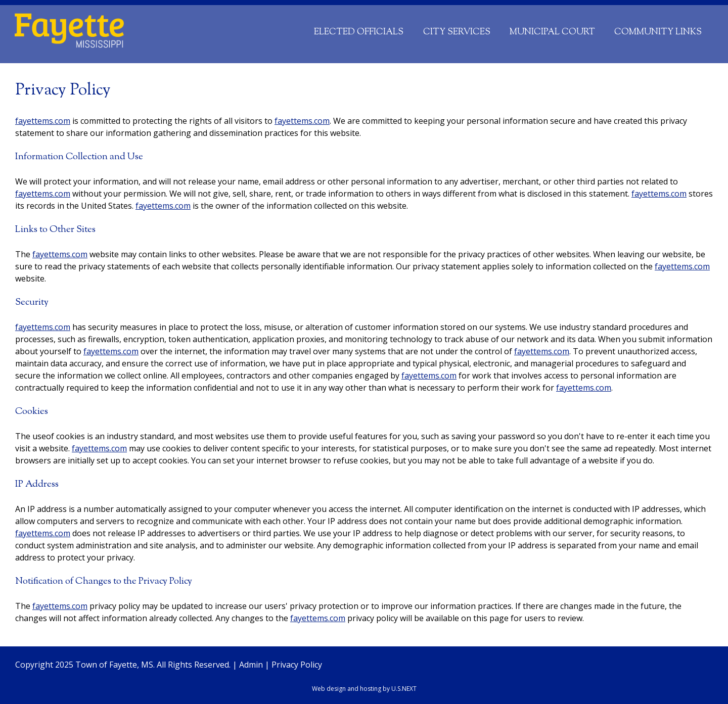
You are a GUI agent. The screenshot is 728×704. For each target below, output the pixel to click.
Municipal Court (552, 32)
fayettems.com (43, 121)
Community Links (658, 32)
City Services (457, 32)
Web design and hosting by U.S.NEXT (364, 689)
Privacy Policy (297, 665)
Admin (251, 665)
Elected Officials (359, 32)
